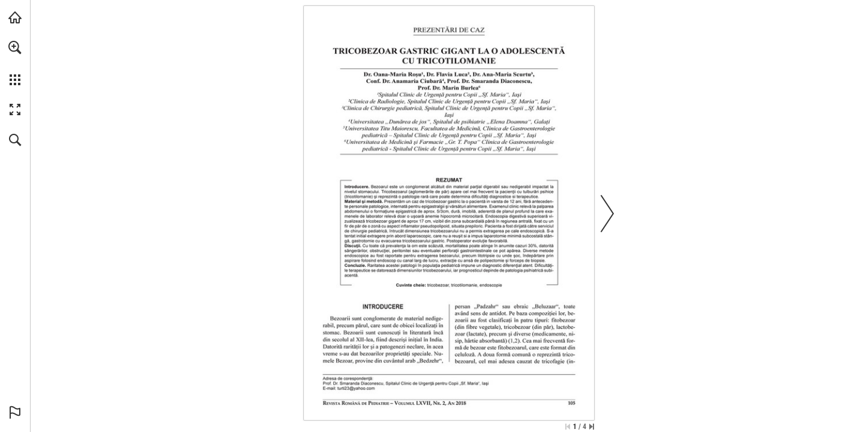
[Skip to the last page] (592, 427)
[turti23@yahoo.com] (356, 388)
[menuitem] (15, 63)
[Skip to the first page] (568, 427)
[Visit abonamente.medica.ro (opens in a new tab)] (15, 17)
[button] (15, 47)
